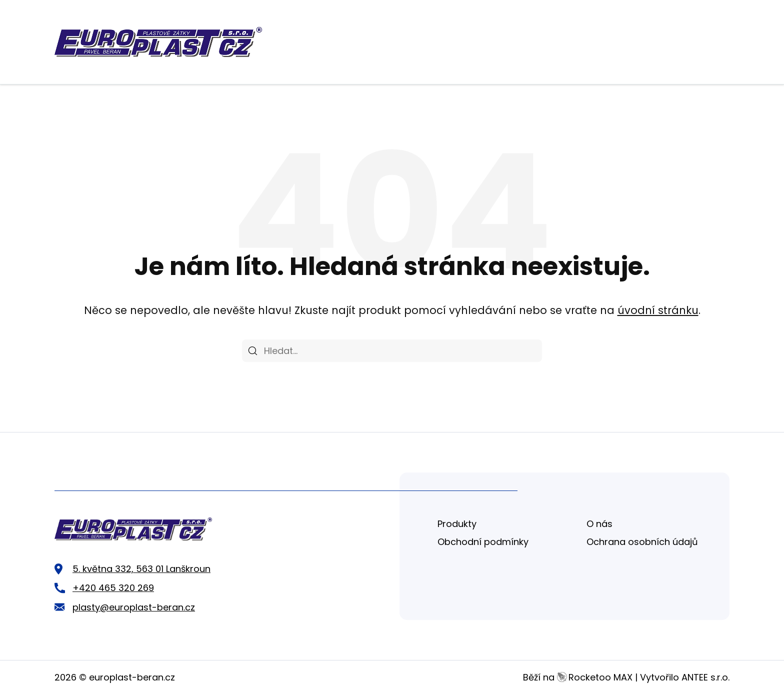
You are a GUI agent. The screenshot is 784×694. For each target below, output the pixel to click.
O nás (599, 524)
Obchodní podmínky (483, 542)
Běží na (578, 677)
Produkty (457, 524)
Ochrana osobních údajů (642, 542)
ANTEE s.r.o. (705, 677)
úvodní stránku (658, 310)
